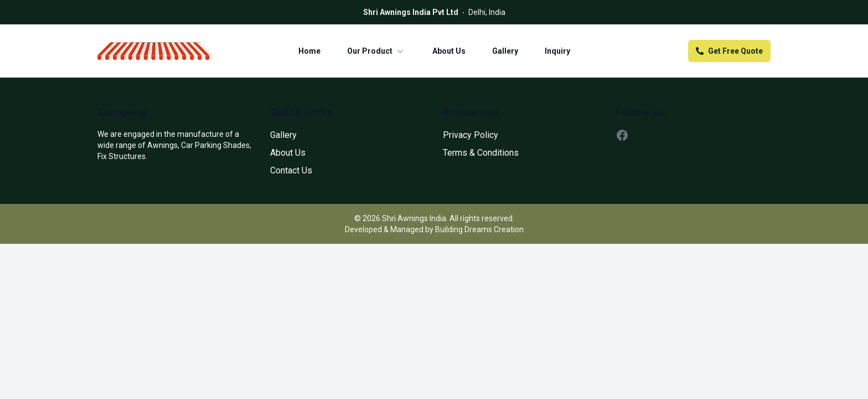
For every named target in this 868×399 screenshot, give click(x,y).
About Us (449, 51)
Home (309, 51)
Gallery (505, 51)
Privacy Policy (471, 135)
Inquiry (557, 51)
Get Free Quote (729, 51)
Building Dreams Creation (479, 229)
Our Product (376, 51)
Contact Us (291, 170)
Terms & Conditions (481, 153)
